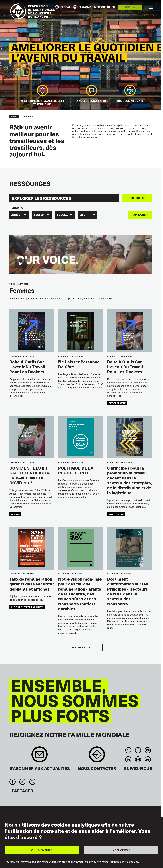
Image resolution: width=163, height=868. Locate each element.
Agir (127, 7)
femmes (15, 514)
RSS (148, 759)
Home (14, 117)
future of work (117, 403)
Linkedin (128, 759)
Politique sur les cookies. (124, 862)
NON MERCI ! (121, 850)
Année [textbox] (16, 215)
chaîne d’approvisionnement (27, 607)
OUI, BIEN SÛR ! (42, 850)
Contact (97, 756)
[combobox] (19, 215)
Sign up (40, 756)
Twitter (128, 750)
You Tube (148, 750)
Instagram (138, 759)
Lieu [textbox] (83, 215)
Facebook (138, 750)
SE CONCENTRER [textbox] (66, 215)
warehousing (116, 514)
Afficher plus (81, 647)
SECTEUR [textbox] (40, 215)
